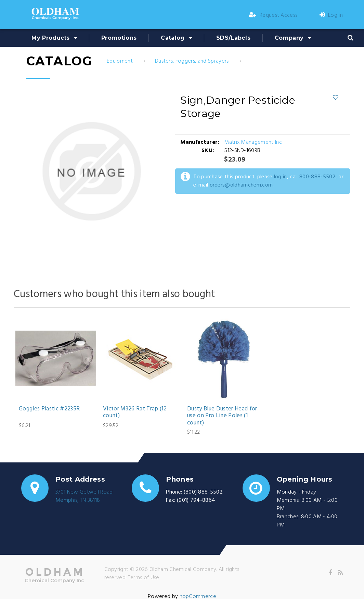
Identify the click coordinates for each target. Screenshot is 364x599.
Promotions (119, 38)
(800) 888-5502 (203, 492)
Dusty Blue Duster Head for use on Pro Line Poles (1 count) (222, 416)
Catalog (173, 38)
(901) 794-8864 (196, 500)
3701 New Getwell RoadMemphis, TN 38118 (84, 496)
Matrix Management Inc (253, 142)
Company (289, 38)
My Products (51, 38)
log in (281, 177)
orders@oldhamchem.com (241, 185)
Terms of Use (144, 578)
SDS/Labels (233, 38)
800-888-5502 (317, 177)
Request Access (273, 15)
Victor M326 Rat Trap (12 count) (135, 413)
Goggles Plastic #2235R (49, 409)
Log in (331, 15)
